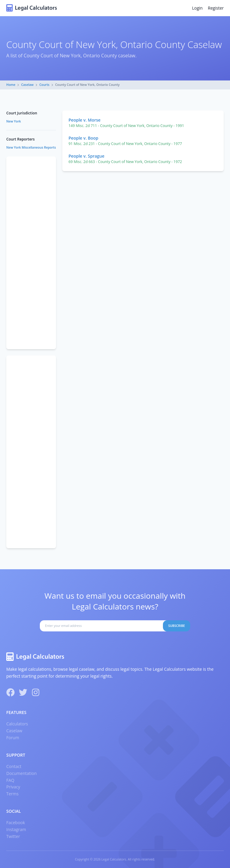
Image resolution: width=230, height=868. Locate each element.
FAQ (10, 780)
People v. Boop (84, 138)
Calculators (17, 724)
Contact (14, 766)
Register (216, 8)
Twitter (13, 836)
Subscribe (177, 626)
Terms (12, 794)
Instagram (16, 829)
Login (197, 8)
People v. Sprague (87, 156)
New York (14, 121)
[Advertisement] (31, 253)
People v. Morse (85, 120)
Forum (13, 738)
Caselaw (28, 85)
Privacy (13, 787)
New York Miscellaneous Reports (31, 147)
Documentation (22, 773)
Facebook (16, 823)
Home (11, 85)
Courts (44, 85)
